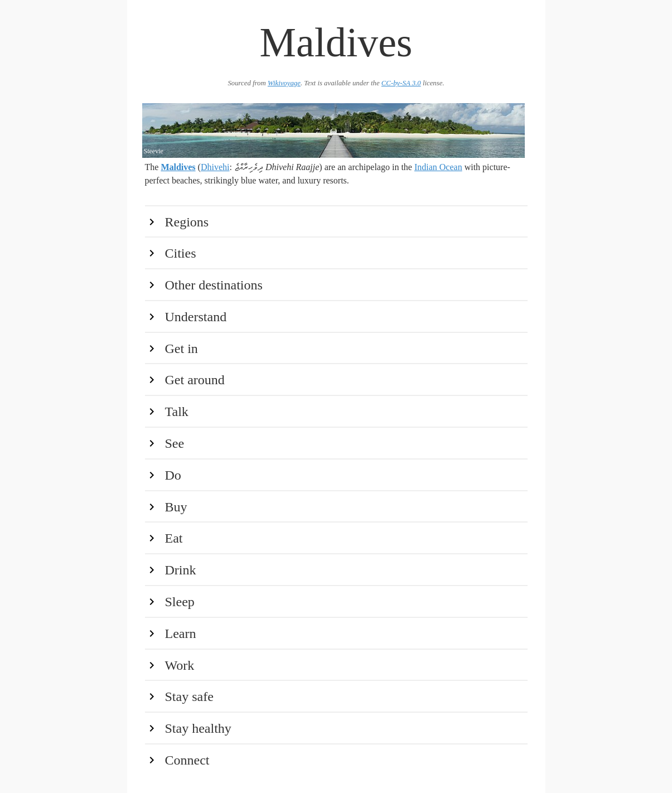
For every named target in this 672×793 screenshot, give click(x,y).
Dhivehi (215, 167)
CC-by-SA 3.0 (401, 83)
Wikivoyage (284, 83)
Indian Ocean (438, 167)
